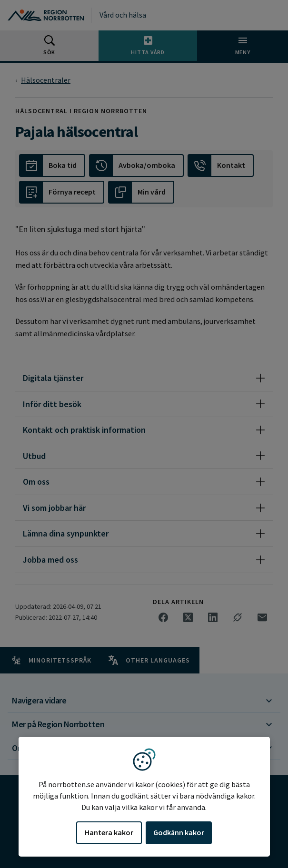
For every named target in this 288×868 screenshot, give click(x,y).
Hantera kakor (109, 832)
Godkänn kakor (179, 832)
